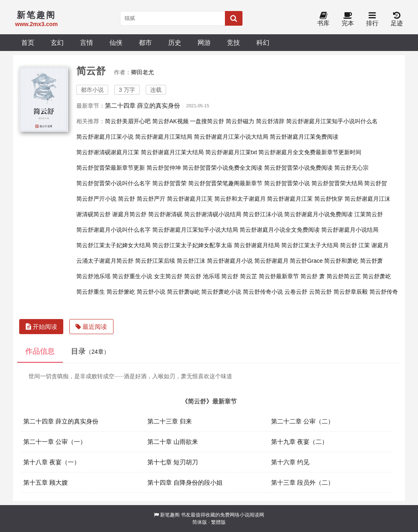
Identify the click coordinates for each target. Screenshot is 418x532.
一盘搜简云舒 (207, 121)
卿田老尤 (142, 72)
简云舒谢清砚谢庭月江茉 (108, 152)
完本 (348, 19)
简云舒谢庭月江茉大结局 (172, 152)
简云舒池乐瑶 (93, 276)
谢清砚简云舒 (93, 214)
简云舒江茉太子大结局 (310, 245)
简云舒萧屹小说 (221, 292)
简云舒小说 (151, 292)
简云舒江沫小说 (263, 214)
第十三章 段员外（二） (302, 482)
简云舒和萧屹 (341, 261)
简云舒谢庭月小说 (230, 261)
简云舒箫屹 (121, 292)
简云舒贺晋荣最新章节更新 (111, 168)
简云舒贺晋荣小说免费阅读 (298, 168)
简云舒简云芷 (344, 276)
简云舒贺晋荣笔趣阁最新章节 (225, 183)
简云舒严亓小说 (96, 199)
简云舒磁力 (240, 121)
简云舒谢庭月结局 (257, 245)
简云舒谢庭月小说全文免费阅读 (280, 230)
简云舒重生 (91, 292)
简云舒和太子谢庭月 (240, 199)
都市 (145, 42)
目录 (90, 351)
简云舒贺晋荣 (169, 183)
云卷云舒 (296, 292)
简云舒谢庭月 (271, 261)
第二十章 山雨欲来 (173, 442)
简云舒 (127, 199)
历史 (175, 42)
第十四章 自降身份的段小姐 (185, 482)
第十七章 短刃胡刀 (173, 462)
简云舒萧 (371, 261)
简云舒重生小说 (132, 276)
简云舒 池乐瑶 (202, 276)
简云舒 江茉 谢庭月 (365, 245)
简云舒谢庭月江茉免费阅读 (304, 137)
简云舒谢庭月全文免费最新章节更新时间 (310, 152)
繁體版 (218, 522)
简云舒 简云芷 (239, 276)
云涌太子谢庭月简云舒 (105, 261)
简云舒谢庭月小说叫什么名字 (113, 230)
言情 (87, 42)
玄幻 (57, 42)
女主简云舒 (168, 276)
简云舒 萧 (313, 276)
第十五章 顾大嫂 (46, 482)
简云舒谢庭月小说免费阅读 (318, 214)
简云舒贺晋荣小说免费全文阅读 (222, 168)
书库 (323, 19)
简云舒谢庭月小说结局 (350, 230)
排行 (372, 19)
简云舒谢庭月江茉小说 (105, 137)
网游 (204, 42)
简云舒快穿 (329, 199)
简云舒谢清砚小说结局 (213, 214)
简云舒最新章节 (279, 276)
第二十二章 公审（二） (302, 421)
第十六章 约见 (290, 462)
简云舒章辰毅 (351, 292)
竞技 (233, 42)
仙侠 (116, 42)
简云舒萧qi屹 (183, 292)
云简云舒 (320, 292)
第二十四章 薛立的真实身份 (142, 105)
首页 (28, 42)
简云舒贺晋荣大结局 (337, 183)
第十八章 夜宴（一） (52, 462)
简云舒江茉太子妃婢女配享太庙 (192, 245)
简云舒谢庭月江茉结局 (164, 137)
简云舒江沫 (191, 261)
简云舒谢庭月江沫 (367, 199)
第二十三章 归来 (170, 421)
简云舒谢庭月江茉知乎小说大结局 (195, 230)
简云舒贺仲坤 (164, 168)
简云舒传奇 (384, 292)
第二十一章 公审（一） (55, 442)
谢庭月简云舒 (129, 214)
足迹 (397, 19)
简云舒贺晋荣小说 (287, 183)
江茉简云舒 (369, 214)
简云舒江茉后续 (155, 261)
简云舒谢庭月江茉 (290, 199)
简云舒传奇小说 (263, 292)
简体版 (200, 522)
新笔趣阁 (170, 515)
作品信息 (40, 351)
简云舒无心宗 (351, 168)
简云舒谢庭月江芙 (190, 199)
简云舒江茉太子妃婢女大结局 (113, 245)
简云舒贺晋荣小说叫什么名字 (113, 183)
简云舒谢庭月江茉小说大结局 (231, 137)
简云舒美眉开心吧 (128, 121)
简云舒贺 (376, 183)
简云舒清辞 (270, 121)
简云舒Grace (306, 261)
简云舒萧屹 (377, 276)
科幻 (263, 42)
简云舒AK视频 (170, 121)
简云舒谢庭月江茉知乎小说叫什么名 (332, 121)
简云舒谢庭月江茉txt (231, 152)
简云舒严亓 (151, 199)
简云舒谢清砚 (165, 214)
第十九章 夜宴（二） (299, 442)
